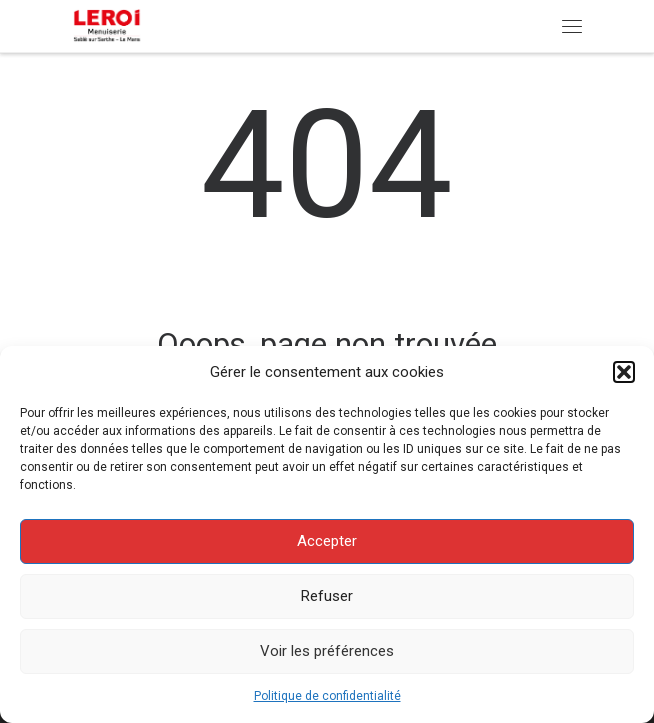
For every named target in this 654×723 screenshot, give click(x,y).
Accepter (327, 541)
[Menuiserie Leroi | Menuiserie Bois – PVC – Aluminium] (108, 24)
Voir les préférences (327, 651)
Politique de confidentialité (327, 696)
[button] (624, 372)
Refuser (327, 596)
